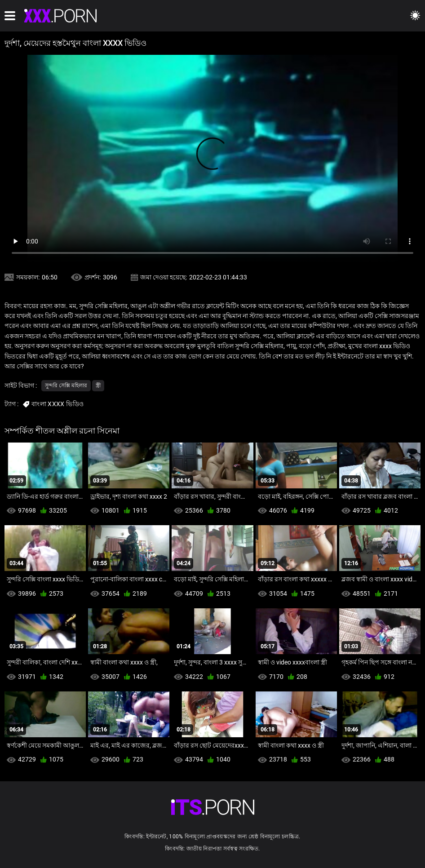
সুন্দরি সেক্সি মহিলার (66, 385)
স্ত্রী (98, 385)
